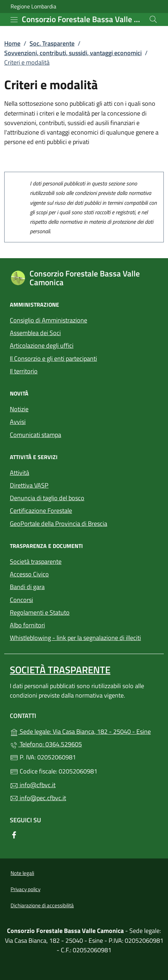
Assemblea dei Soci (35, 333)
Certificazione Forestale (41, 511)
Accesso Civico (29, 574)
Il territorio (24, 371)
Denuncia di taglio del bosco (47, 498)
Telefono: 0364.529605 (46, 744)
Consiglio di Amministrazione (49, 320)
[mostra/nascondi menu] (14, 20)
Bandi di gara (27, 587)
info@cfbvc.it (33, 785)
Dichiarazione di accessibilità (42, 905)
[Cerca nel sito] (153, 19)
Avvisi (18, 422)
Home (12, 43)
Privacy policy (25, 889)
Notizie (19, 409)
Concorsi (21, 600)
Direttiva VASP (29, 485)
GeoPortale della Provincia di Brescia (84, 523)
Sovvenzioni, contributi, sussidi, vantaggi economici (73, 53)
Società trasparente (36, 561)
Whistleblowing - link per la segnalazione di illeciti (75, 638)
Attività (20, 473)
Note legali (22, 873)
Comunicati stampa (35, 435)
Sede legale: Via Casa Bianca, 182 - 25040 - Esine (84, 731)
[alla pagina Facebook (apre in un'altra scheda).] (14, 834)
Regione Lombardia (33, 6)
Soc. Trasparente (52, 43)
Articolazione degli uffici (42, 345)
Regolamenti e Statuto (40, 612)
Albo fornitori (27, 625)
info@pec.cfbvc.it (38, 798)
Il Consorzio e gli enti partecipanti (53, 358)
